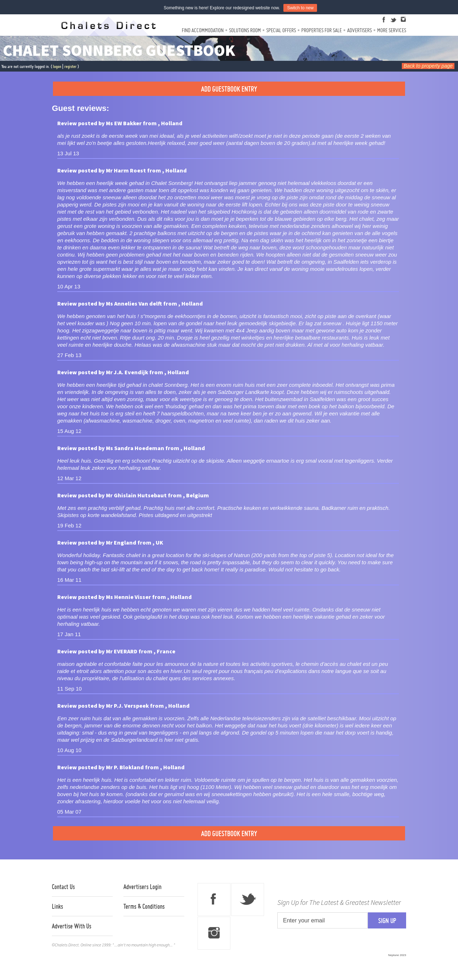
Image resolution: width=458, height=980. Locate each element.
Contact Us (63, 887)
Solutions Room (245, 30)
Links (57, 906)
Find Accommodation (203, 30)
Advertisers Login (142, 887)
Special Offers (281, 30)
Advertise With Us (72, 926)
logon (57, 66)
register (70, 66)
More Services (392, 30)
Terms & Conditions (144, 906)
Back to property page (428, 66)
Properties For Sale (321, 30)
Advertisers (359, 30)
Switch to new (300, 8)
